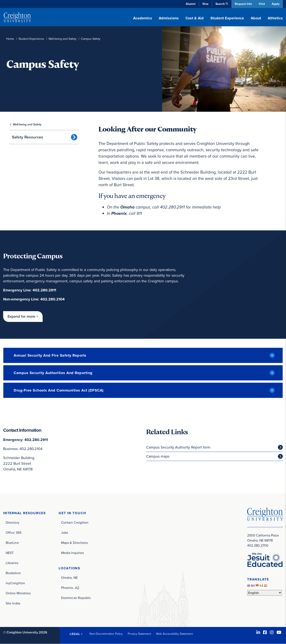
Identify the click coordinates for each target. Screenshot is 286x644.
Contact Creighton (75, 523)
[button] (23, 317)
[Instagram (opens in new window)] (272, 632)
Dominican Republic (76, 598)
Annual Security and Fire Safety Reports (50, 355)
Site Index (13, 603)
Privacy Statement (139, 634)
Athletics (275, 18)
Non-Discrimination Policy (106, 634)
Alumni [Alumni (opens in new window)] (190, 4)
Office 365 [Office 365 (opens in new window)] (14, 533)
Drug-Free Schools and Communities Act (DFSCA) (59, 390)
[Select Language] (264, 593)
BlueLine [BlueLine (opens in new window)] (12, 543)
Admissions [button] (169, 18)
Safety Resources (28, 137)
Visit (262, 4)
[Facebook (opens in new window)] (265, 632)
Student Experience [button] (227, 18)
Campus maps (158, 456)
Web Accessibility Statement (174, 634)
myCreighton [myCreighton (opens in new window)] (15, 583)
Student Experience (31, 39)
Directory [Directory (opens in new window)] (12, 523)
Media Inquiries (72, 553)
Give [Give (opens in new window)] (205, 4)
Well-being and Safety (62, 39)
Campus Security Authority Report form (178, 447)
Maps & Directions (74, 543)
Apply (276, 4)
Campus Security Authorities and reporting (53, 373)
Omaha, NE (69, 578)
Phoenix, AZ (70, 588)
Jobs (65, 533)
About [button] (256, 18)
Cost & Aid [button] (195, 18)
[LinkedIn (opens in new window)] (258, 632)
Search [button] (220, 4)
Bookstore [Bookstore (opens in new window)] (13, 573)
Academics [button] (143, 18)
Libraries (12, 563)
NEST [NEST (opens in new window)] (10, 553)
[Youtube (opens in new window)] (279, 632)
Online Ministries (18, 593)
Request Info (243, 4)
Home (10, 39)
